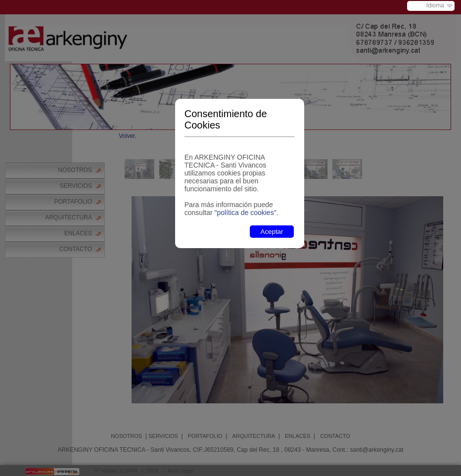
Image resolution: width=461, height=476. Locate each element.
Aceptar (272, 232)
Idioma (435, 5)
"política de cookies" (245, 213)
